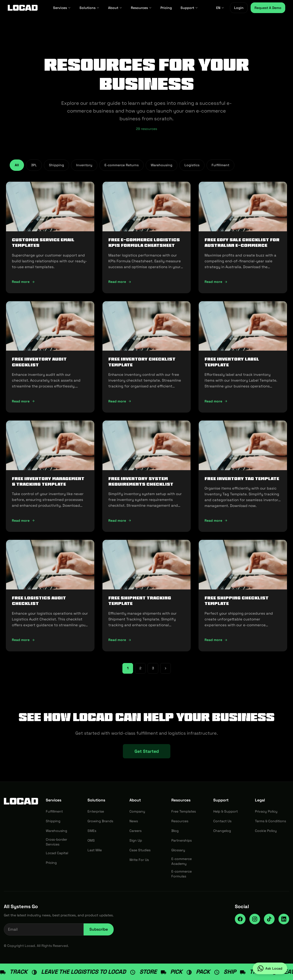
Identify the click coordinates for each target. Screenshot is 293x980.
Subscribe (99, 929)
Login (239, 8)
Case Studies (140, 850)
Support (189, 8)
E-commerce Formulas (182, 874)
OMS (91, 840)
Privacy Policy (266, 811)
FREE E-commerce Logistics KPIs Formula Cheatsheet (144, 243)
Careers (135, 831)
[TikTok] (269, 919)
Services (62, 8)
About (115, 8)
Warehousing (162, 165)
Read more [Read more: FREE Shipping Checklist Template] (216, 640)
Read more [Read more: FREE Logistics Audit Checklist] (23, 640)
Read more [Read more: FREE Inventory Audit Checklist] (23, 401)
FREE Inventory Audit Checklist (39, 362)
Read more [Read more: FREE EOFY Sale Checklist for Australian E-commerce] (216, 282)
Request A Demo (268, 8)
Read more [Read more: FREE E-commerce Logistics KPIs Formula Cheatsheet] (120, 282)
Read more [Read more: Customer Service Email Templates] (23, 282)
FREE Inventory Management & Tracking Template (48, 481)
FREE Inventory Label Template (232, 362)
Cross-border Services (56, 842)
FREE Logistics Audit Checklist (39, 601)
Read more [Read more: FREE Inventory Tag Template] (216, 520)
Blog (175, 831)
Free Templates (184, 811)
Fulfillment (220, 165)
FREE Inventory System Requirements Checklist (141, 481)
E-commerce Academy (182, 861)
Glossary (178, 850)
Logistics (192, 165)
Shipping (56, 165)
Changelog (222, 831)
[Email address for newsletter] (44, 929)
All (17, 165)
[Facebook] (240, 919)
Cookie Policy (266, 831)
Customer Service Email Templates (43, 243)
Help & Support (226, 811)
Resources (141, 8)
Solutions (89, 8)
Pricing (166, 8)
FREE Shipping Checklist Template (237, 601)
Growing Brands (100, 821)
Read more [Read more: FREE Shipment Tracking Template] (120, 640)
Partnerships (182, 840)
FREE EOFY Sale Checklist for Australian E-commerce (242, 243)
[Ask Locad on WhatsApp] (270, 968)
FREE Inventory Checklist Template (142, 362)
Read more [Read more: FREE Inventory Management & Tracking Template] (23, 520)
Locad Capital (57, 853)
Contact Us (222, 821)
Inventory (84, 165)
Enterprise (96, 811)
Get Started (147, 751)
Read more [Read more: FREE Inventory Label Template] (216, 401)
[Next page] (166, 668)
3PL (34, 165)
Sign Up (136, 840)
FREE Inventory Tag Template (242, 479)
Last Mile (95, 850)
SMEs (92, 831)
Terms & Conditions (270, 821)
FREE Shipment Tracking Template (140, 601)
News (134, 821)
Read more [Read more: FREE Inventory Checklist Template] (120, 401)
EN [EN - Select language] (220, 8)
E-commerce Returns (122, 165)
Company (137, 811)
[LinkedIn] (284, 919)
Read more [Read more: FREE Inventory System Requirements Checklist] (120, 520)
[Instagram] (255, 919)
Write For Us (139, 860)
